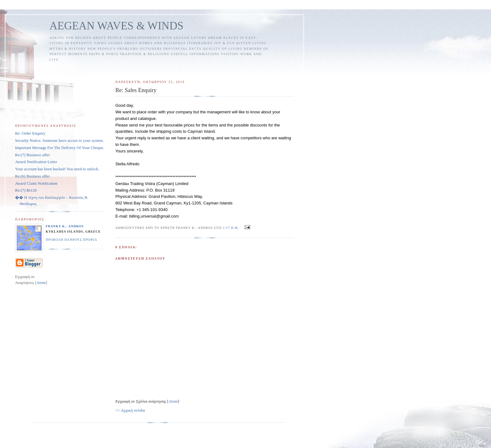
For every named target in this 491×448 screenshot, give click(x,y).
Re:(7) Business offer (32, 155)
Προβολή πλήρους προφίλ (71, 240)
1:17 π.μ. (232, 228)
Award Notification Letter (36, 162)
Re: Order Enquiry (30, 133)
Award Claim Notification (36, 183)
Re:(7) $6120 (26, 190)
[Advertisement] (230, 68)
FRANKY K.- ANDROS (65, 226)
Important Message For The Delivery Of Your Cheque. (60, 148)
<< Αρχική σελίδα (130, 410)
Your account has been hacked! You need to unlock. (57, 169)
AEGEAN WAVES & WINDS (116, 26)
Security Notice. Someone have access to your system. (59, 140)
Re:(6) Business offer (32, 176)
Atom (173, 401)
